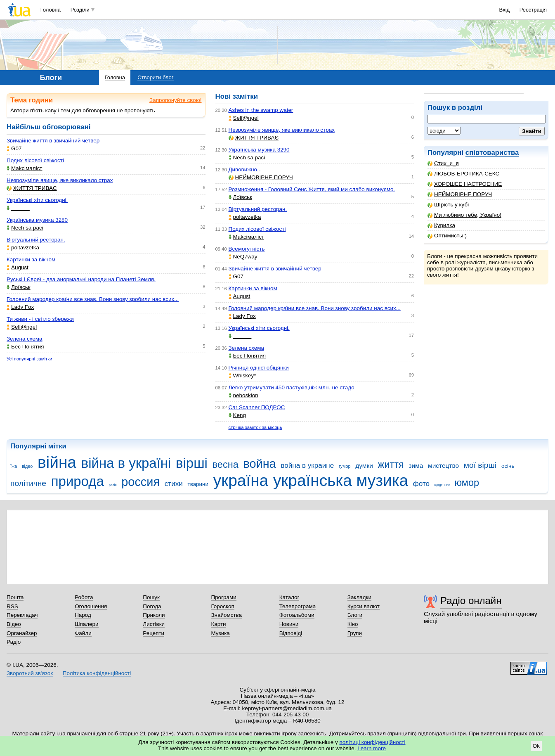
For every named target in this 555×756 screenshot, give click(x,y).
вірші (192, 463)
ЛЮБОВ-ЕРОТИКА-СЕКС (463, 174)
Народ (83, 615)
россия (141, 482)
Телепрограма (298, 606)
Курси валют (364, 606)
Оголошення (91, 606)
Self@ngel (22, 327)
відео (27, 466)
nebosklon (243, 395)
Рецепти (154, 633)
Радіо (14, 642)
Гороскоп (222, 606)
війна (57, 462)
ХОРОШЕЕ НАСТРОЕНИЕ (465, 184)
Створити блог (155, 77)
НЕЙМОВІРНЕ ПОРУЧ (460, 194)
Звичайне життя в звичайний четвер (53, 141)
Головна (51, 10)
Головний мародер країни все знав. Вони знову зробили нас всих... (93, 299)
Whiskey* (242, 376)
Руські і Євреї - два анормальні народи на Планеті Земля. (81, 279)
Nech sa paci (25, 228)
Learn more (372, 748)
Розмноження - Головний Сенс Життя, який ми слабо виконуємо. (312, 189)
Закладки (359, 597)
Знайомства (226, 615)
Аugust (18, 267)
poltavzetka (23, 248)
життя (391, 465)
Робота (84, 597)
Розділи (80, 10)
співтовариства (492, 153)
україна (241, 480)
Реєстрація (533, 10)
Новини (289, 624)
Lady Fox (20, 307)
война (259, 464)
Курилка (441, 225)
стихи (174, 484)
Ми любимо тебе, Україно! (464, 215)
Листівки (154, 624)
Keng (237, 415)
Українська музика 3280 (37, 220)
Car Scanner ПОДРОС (257, 407)
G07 (14, 148)
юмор (467, 483)
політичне (28, 483)
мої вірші (480, 465)
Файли (83, 633)
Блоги (355, 615)
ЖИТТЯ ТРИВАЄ (32, 188)
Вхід (505, 10)
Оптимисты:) (447, 236)
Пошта (15, 597)
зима (416, 466)
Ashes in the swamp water (261, 110)
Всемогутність (247, 249)
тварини (198, 484)
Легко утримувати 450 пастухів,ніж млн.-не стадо (292, 387)
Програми (223, 597)
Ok (536, 746)
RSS (12, 606)
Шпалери (86, 624)
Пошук (151, 597)
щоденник (442, 485)
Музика (220, 633)
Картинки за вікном (31, 260)
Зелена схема (25, 339)
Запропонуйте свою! (175, 100)
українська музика (341, 480)
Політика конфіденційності (97, 673)
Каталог (289, 597)
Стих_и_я (443, 163)
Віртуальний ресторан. (36, 240)
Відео (14, 624)
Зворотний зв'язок (30, 673)
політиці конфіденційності (373, 742)
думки (364, 466)
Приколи (154, 615)
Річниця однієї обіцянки (259, 368)
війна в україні (126, 463)
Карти (218, 624)
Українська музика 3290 (259, 150)
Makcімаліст (25, 168)
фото (421, 484)
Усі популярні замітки (30, 359)
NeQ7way (243, 257)
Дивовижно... (245, 169)
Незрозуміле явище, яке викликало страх (60, 180)
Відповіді (291, 633)
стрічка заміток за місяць (255, 427)
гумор (345, 466)
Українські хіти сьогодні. (37, 200)
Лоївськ (19, 287)
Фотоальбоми (297, 615)
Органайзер (22, 633)
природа (78, 481)
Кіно (353, 624)
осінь (508, 466)
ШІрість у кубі (448, 205)
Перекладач (22, 615)
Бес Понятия (25, 347)
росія (112, 485)
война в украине (307, 466)
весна (226, 465)
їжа (14, 466)
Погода (152, 606)
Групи (355, 633)
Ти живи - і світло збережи (40, 319)
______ (18, 208)
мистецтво (443, 466)
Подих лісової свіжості (35, 160)
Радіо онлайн (471, 601)
